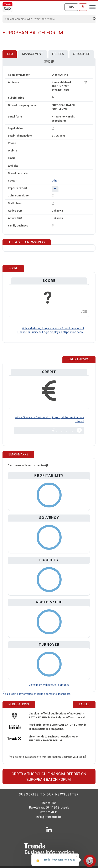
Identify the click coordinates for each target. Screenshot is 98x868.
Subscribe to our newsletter (49, 795)
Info (10, 54)
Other (55, 181)
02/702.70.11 (49, 812)
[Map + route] (85, 82)
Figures (58, 54)
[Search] (48, 19)
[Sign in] (83, 7)
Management (33, 54)
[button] (55, 189)
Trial (71, 7)
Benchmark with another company (49, 685)
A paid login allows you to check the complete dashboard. (37, 694)
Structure (82, 54)
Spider (49, 62)
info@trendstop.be (49, 817)
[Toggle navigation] (91, 7)
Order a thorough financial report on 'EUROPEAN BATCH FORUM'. (49, 777)
